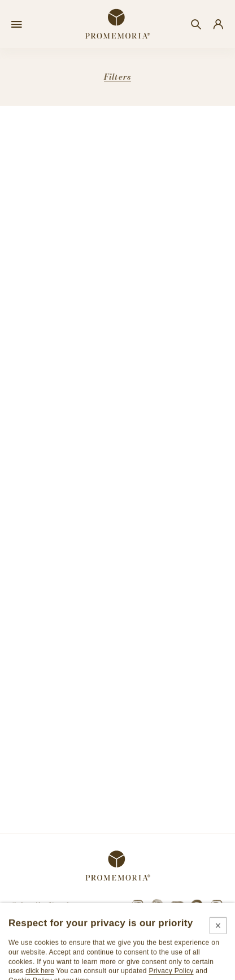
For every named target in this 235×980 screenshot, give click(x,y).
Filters (117, 77)
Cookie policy (134, 968)
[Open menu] (17, 24)
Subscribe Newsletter (49, 906)
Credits (181, 968)
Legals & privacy (70, 968)
